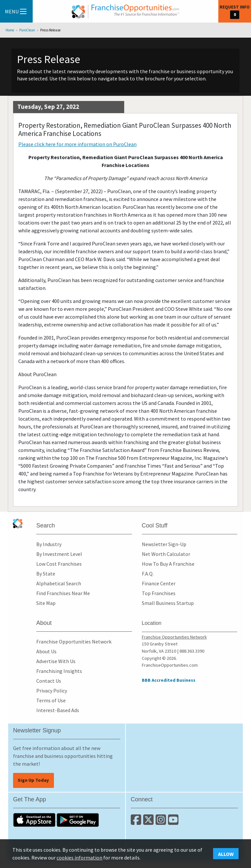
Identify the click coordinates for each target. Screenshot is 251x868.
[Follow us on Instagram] (162, 822)
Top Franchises (159, 593)
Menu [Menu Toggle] (16, 11)
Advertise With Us (56, 661)
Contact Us (49, 681)
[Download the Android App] (78, 819)
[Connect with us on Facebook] (137, 822)
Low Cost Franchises (59, 564)
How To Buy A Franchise (168, 564)
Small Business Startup (168, 603)
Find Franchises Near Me (63, 593)
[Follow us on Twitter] (149, 822)
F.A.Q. (148, 574)
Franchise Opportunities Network (74, 642)
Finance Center (159, 583)
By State (46, 574)
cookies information (79, 858)
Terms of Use (51, 700)
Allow (226, 854)
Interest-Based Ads (58, 710)
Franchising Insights (59, 671)
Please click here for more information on (77, 144)
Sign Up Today (33, 780)
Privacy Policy (52, 691)
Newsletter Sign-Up (164, 544)
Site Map (46, 603)
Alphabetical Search (59, 583)
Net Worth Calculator (166, 554)
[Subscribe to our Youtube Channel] (174, 822)
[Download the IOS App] (35, 819)
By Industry (49, 544)
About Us (46, 651)
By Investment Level (59, 554)
